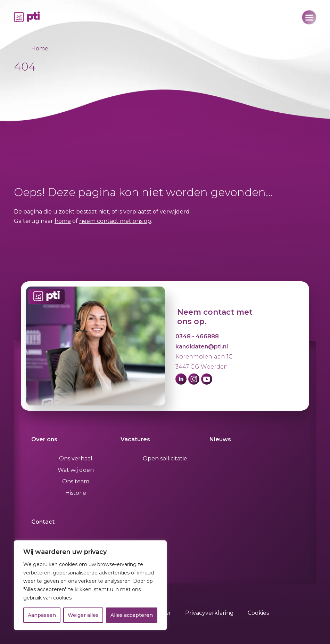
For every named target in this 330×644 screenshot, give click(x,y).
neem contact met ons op (115, 221)
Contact (43, 522)
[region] (90, 585)
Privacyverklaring (209, 613)
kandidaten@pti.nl (202, 347)
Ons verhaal (76, 458)
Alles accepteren (132, 615)
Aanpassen (42, 615)
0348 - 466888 (197, 336)
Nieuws (220, 439)
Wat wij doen (76, 470)
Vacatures (135, 439)
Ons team (76, 481)
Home (40, 49)
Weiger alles (83, 615)
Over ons (44, 439)
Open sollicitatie (165, 458)
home (63, 221)
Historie (76, 493)
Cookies (258, 613)
